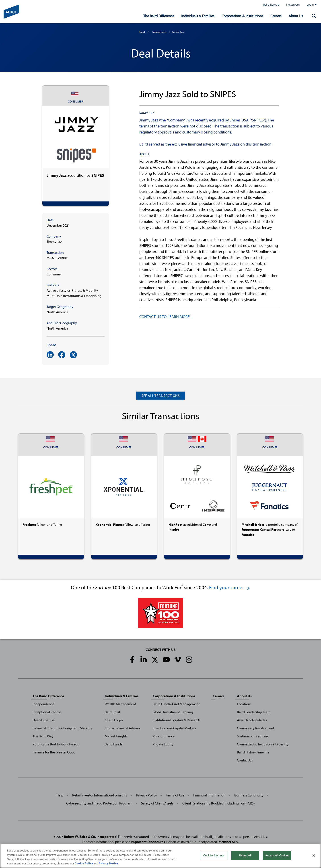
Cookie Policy (84, 863)
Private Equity (163, 744)
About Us (296, 16)
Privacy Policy (147, 795)
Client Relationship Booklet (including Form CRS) (219, 803)
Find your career (230, 587)
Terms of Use (175, 795)
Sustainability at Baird (253, 736)
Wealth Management (120, 704)
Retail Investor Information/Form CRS (100, 795)
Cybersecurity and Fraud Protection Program (99, 803)
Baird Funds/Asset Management (176, 704)
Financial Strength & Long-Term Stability (62, 728)
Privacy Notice (108, 863)
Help (60, 795)
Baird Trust (112, 712)
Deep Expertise (44, 720)
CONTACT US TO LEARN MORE (165, 317)
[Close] (314, 856)
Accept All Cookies (277, 855)
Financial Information (209, 795)
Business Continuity (249, 795)
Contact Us (245, 760)
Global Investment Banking (173, 712)
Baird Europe (271, 4)
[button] (314, 16)
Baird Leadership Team (254, 712)
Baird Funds (113, 744)
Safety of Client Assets (157, 803)
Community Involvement (256, 728)
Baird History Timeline (253, 752)
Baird (142, 32)
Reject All (245, 855)
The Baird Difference (159, 16)
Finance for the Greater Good (54, 752)
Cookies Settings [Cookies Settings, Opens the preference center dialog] (214, 855)
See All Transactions (160, 396)
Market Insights (116, 736)
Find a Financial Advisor (122, 728)
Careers (276, 16)
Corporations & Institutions (242, 16)
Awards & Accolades (252, 720)
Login (312, 4)
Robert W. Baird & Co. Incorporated (90, 837)
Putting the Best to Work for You (56, 744)
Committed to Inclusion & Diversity (263, 744)
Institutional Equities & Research (176, 720)
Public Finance (164, 736)
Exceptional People (47, 712)
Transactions (159, 32)
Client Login (114, 720)
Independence (43, 704)
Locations (244, 704)
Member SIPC (229, 842)
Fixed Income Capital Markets (174, 728)
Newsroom (293, 4)
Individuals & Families (198, 16)
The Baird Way (43, 736)
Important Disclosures (148, 842)
